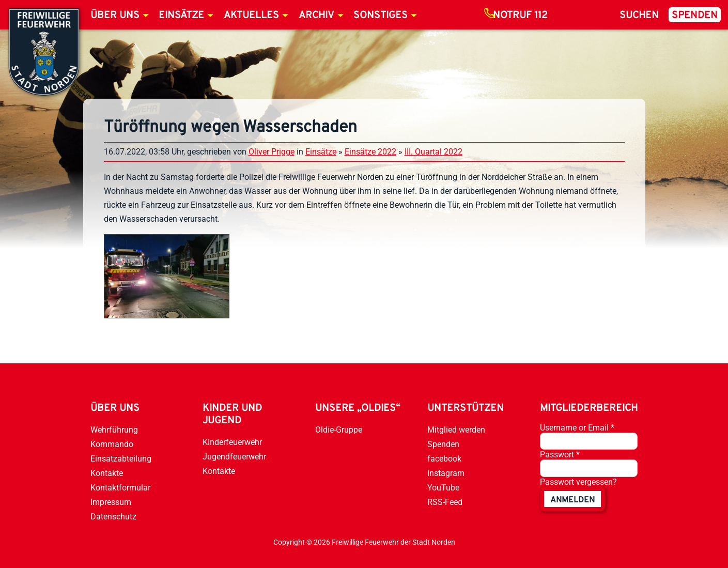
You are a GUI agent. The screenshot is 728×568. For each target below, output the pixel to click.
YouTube (443, 488)
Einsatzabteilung (121, 459)
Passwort (560, 455)
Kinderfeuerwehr (232, 442)
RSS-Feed (445, 502)
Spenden (695, 16)
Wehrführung (114, 430)
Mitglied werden (456, 430)
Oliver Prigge (272, 152)
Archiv (316, 16)
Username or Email (577, 428)
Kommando (112, 444)
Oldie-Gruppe (339, 430)
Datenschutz (113, 517)
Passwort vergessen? (578, 482)
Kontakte (107, 473)
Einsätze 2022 (370, 152)
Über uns (115, 16)
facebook (444, 459)
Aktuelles (251, 16)
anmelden (572, 500)
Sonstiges (381, 16)
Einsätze (181, 16)
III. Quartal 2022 (433, 152)
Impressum (111, 502)
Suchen (639, 16)
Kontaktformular (120, 488)
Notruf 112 (520, 16)
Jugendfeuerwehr (234, 457)
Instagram (446, 473)
